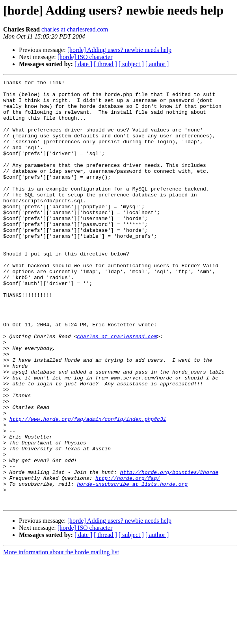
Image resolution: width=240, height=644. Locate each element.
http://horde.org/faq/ (128, 558)
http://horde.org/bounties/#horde (169, 551)
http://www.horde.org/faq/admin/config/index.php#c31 (88, 487)
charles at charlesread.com (75, 29)
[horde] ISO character (85, 57)
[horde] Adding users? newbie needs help (119, 50)
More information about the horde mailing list (61, 637)
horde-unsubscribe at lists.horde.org (132, 565)
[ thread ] (105, 64)
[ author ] (157, 64)
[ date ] (83, 64)
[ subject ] (131, 64)
